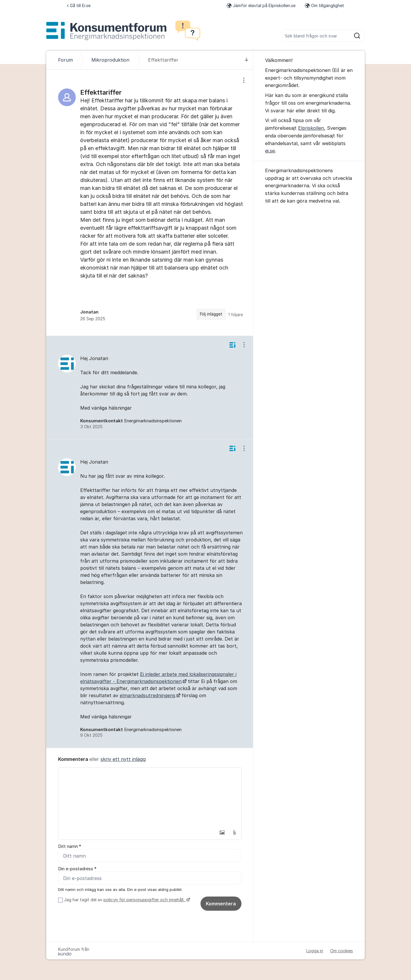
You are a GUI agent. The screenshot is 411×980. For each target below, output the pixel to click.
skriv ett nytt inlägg (123, 759)
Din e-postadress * (77, 869)
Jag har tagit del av (126, 900)
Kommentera (221, 904)
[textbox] (150, 797)
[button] (222, 833)
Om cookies (342, 951)
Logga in (315, 951)
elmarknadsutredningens (148, 695)
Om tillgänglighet (324, 5)
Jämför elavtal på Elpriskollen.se (261, 5)
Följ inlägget (211, 314)
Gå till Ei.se (79, 5)
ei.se (270, 151)
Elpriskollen (311, 128)
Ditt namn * (70, 846)
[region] (150, 203)
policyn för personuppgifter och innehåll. (145, 900)
